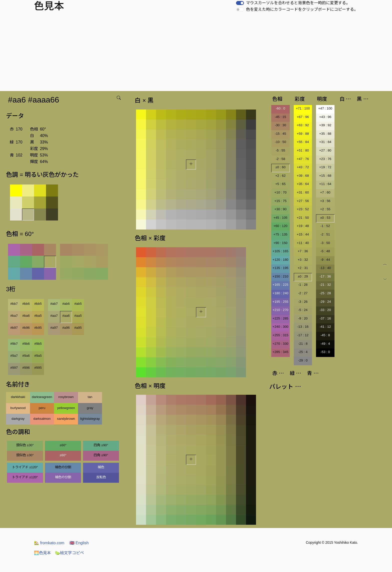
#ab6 (66, 304)
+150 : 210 (280, 276)
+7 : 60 (325, 192)
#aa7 (54, 316)
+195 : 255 (280, 302)
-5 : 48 (325, 251)
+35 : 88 (325, 134)
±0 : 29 (303, 276)
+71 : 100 (303, 108)
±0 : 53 (325, 218)
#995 (38, 368)
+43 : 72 (303, 167)
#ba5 (38, 316)
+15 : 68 (325, 176)
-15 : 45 (280, 134)
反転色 (101, 477)
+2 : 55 (325, 209)
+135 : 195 (280, 268)
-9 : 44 (325, 260)
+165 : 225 (280, 285)
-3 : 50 (325, 243)
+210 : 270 (280, 310)
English (79, 543)
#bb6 (26, 304)
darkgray (18, 419)
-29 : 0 (303, 360)
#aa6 (66, 316)
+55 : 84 (303, 142)
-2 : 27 (303, 293)
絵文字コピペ (69, 553)
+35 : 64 (303, 184)
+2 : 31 (303, 268)
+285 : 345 (280, 352)
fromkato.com (49, 543)
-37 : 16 (325, 318)
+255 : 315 (280, 335)
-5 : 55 (280, 150)
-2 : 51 (325, 234)
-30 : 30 (280, 125)
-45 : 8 (325, 335)
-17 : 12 (303, 335)
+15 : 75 (281, 201)
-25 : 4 (303, 352)
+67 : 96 (303, 117)
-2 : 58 (280, 159)
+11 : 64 (325, 184)
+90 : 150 (280, 243)
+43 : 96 (325, 117)
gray (90, 408)
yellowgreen (66, 408)
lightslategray (90, 419)
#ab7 (54, 304)
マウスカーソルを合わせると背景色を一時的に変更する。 (298, 3)
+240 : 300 (280, 327)
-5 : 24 (303, 310)
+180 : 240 (280, 293)
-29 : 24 (325, 302)
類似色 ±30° (25, 445)
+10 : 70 (281, 192)
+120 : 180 (280, 260)
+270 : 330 (280, 344)
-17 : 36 (325, 276)
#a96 (66, 328)
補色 (101, 467)
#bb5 (38, 304)
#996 (26, 368)
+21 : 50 (303, 218)
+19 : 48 (303, 226)
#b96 (26, 328)
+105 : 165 (280, 251)
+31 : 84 (325, 142)
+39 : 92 (325, 125)
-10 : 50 (280, 142)
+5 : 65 (280, 184)
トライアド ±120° (25, 467)
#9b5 (38, 344)
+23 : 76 (325, 159)
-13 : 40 (325, 268)
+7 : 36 (303, 251)
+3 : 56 (325, 201)
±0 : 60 (280, 167)
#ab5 (78, 304)
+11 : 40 (303, 243)
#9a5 (38, 356)
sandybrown (66, 419)
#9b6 (26, 344)
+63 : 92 (303, 125)
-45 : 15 (280, 117)
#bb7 (14, 304)
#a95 (78, 328)
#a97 (54, 328)
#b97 (14, 328)
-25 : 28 (325, 293)
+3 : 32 (303, 260)
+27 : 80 (325, 150)
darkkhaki (18, 397)
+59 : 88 (303, 134)
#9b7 (14, 344)
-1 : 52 (325, 226)
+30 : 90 (281, 209)
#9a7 (14, 356)
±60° (63, 445)
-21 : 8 (303, 344)
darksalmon (42, 419)
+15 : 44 (303, 234)
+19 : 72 (325, 167)
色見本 (42, 553)
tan (90, 397)
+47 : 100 (325, 108)
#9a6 (26, 356)
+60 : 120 (280, 226)
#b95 (38, 328)
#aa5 (78, 316)
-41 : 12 (325, 327)
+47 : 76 (303, 159)
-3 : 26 (303, 302)
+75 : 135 (280, 234)
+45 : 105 (280, 218)
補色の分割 (63, 467)
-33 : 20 (325, 310)
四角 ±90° (101, 445)
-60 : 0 (280, 108)
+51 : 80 (303, 150)
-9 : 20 (303, 318)
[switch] (240, 3)
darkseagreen (42, 397)
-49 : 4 (325, 344)
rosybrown (66, 397)
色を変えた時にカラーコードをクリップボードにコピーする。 (302, 9)
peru (42, 408)
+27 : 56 (303, 201)
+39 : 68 (303, 176)
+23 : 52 (303, 209)
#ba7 (14, 316)
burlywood (18, 408)
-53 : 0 (325, 352)
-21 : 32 (325, 285)
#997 (14, 368)
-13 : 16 (303, 327)
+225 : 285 (280, 318)
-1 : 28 (303, 285)
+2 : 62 (280, 176)
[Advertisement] (196, 53)
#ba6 (26, 316)
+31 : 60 (303, 192)
